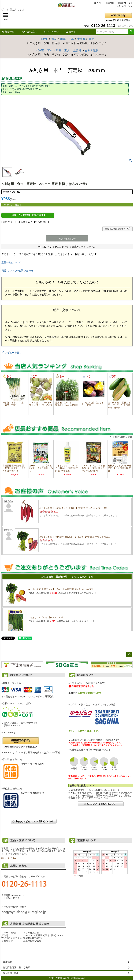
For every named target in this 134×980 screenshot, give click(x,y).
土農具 (81, 39)
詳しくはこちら (9, 858)
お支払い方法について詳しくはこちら (33, 821)
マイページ (51, 32)
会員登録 (110, 3)
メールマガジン (125, 6)
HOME (44, 39)
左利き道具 (92, 50)
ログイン (98, 3)
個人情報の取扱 (11, 973)
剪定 (92, 39)
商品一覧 (8, 32)
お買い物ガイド (125, 3)
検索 (131, 32)
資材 (54, 39)
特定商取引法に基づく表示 (16, 968)
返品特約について (11, 262)
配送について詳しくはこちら (100, 804)
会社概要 (7, 962)
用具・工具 (67, 39)
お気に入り (30, 32)
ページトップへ (129, 654)
